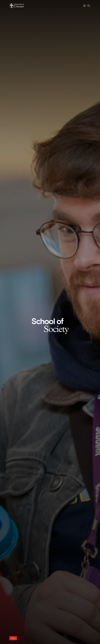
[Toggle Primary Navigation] (85, 6)
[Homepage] (17, 6)
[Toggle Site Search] (89, 6)
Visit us (13, 638)
